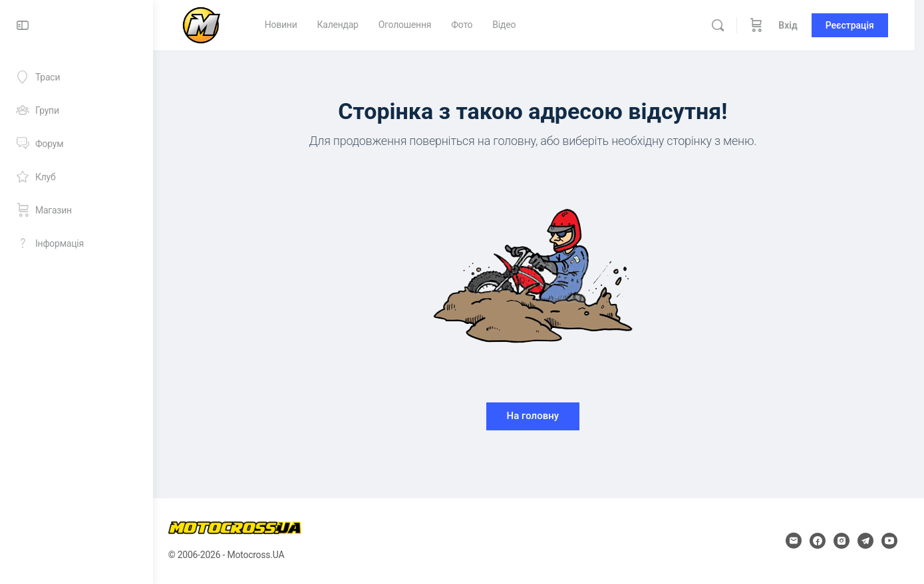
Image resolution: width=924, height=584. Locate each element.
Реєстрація (859, 25)
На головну (539, 416)
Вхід (798, 25)
